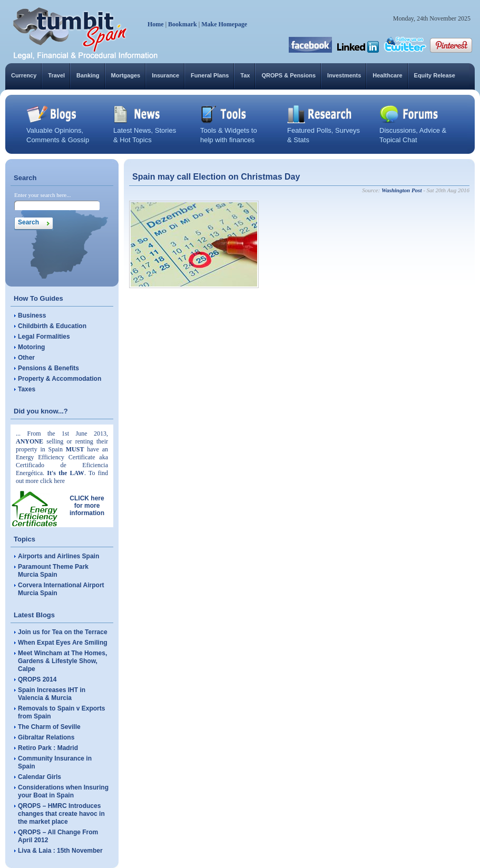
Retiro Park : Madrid (48, 748)
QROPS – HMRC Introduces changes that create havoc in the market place (61, 814)
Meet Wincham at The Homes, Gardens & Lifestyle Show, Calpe (62, 661)
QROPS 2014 (37, 679)
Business (32, 315)
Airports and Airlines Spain (58, 556)
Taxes (27, 389)
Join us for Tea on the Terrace (63, 632)
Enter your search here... (43, 195)
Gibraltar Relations (46, 737)
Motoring (31, 347)
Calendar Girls (40, 777)
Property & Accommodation (60, 379)
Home (156, 24)
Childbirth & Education (52, 326)
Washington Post (402, 190)
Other (26, 358)
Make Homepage (224, 24)
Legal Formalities (44, 337)
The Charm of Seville (49, 727)
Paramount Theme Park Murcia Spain (53, 571)
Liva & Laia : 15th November (60, 851)
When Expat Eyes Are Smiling (63, 643)
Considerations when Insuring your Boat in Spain (63, 791)
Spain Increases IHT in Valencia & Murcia (52, 694)
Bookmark (183, 24)
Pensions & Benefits (48, 368)
